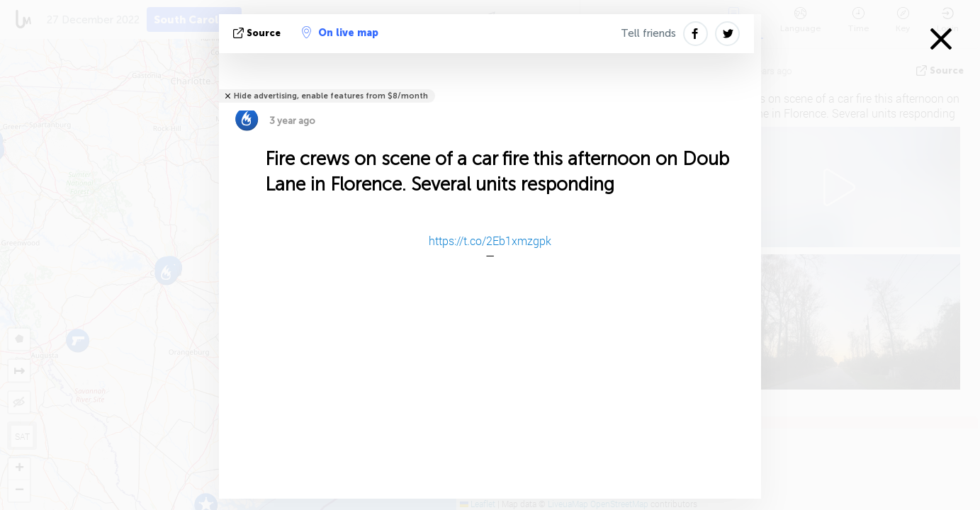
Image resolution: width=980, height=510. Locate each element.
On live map (340, 33)
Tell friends (648, 33)
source (258, 33)
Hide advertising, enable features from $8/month (331, 96)
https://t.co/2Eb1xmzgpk (490, 240)
